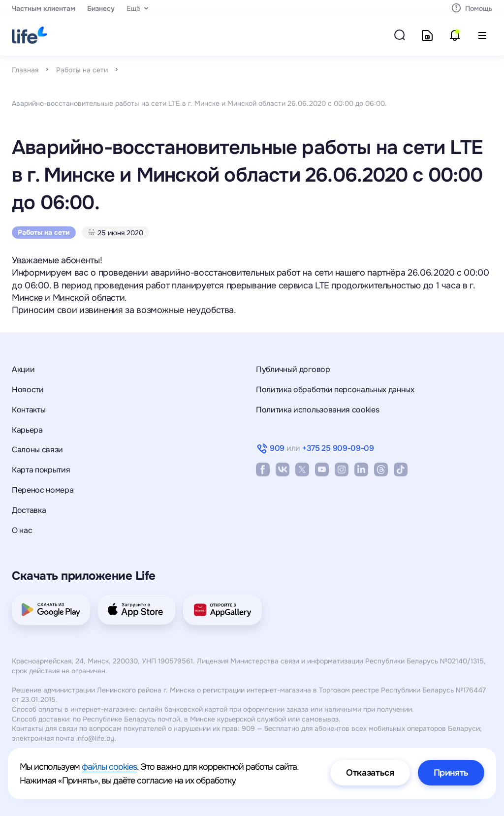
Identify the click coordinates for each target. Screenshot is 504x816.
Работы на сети (82, 70)
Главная (25, 70)
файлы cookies (109, 767)
